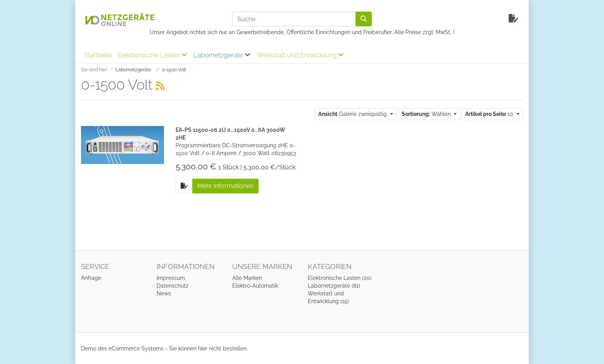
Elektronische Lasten (153, 55)
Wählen (427, 114)
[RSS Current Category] (160, 86)
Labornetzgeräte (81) (334, 286)
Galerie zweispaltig (353, 114)
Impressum (171, 278)
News (164, 293)
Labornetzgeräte (222, 55)
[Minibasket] (513, 19)
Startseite (98, 55)
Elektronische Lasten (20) (340, 278)
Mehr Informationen (225, 186)
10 (490, 114)
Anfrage (91, 278)
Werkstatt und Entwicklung (300, 55)
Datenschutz (173, 286)
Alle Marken (247, 278)
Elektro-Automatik (255, 286)
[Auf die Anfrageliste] (184, 186)
